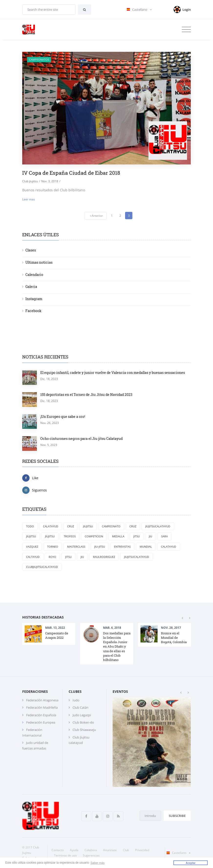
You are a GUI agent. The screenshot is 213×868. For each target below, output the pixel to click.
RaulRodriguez (104, 557)
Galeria (31, 287)
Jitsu (68, 557)
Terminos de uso (65, 855)
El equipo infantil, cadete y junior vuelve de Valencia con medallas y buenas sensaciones (113, 373)
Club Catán (80, 707)
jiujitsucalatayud (137, 557)
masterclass (76, 547)
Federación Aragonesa (42, 700)
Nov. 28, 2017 (171, 628)
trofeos (70, 536)
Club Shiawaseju (84, 730)
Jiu (82, 557)
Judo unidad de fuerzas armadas (35, 745)
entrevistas (122, 547)
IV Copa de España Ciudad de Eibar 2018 (71, 173)
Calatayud (51, 526)
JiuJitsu (88, 526)
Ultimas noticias (39, 262)
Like (30, 478)
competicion (94, 536)
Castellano (178, 853)
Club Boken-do (83, 722)
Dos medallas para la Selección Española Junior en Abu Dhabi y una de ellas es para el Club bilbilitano (117, 646)
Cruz (71, 526)
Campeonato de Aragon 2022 (57, 635)
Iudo (76, 700)
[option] (49, 634)
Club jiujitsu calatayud (79, 740)
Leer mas (29, 199)
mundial (146, 547)
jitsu (137, 536)
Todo (30, 526)
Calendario (34, 275)
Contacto (58, 850)
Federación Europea (41, 722)
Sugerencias (91, 855)
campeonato (111, 526)
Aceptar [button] (191, 863)
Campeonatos (39, 60)
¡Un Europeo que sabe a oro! (63, 417)
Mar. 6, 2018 (112, 628)
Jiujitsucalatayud (158, 526)
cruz (133, 526)
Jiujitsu (50, 536)
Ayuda (74, 850)
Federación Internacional (32, 732)
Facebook (33, 311)
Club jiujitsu (30, 181)
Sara (165, 536)
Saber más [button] (97, 863)
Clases (31, 250)
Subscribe (177, 816)
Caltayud (33, 557)
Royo (52, 557)
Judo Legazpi (82, 715)
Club (126, 850)
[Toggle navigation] (186, 30)
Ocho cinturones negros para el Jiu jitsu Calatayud (81, 439)
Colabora (91, 850)
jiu (150, 536)
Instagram (34, 299)
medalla (118, 536)
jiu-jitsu (100, 547)
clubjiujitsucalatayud (42, 567)
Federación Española (41, 715)
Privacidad (142, 850)
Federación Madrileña (42, 707)
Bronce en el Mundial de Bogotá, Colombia (174, 638)
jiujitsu (31, 536)
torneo (53, 547)
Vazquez (32, 547)
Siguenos (35, 490)
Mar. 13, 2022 (55, 628)
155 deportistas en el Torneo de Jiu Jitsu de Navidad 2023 (86, 395)
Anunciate (110, 850)
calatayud (169, 547)
